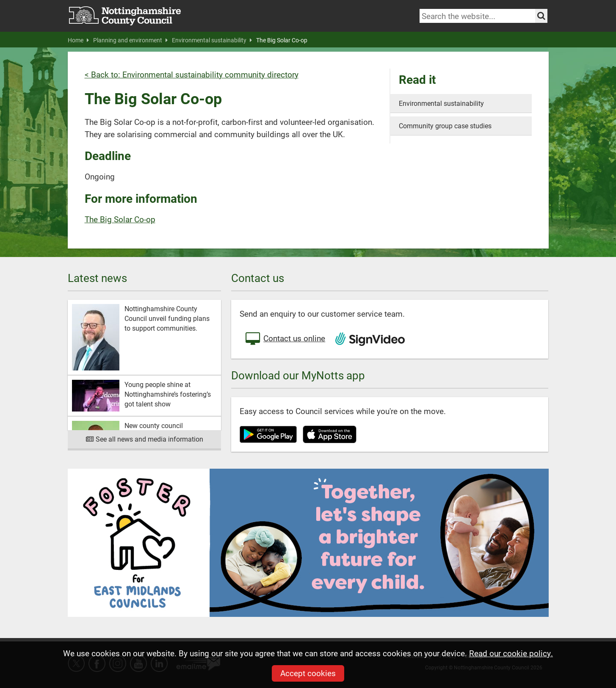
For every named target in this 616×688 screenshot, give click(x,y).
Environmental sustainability (212, 40)
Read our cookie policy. (511, 653)
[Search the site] (541, 16)
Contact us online (285, 339)
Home (78, 40)
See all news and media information (145, 439)
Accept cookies (308, 673)
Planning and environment (130, 40)
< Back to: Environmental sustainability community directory (192, 74)
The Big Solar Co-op (282, 40)
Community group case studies (445, 126)
